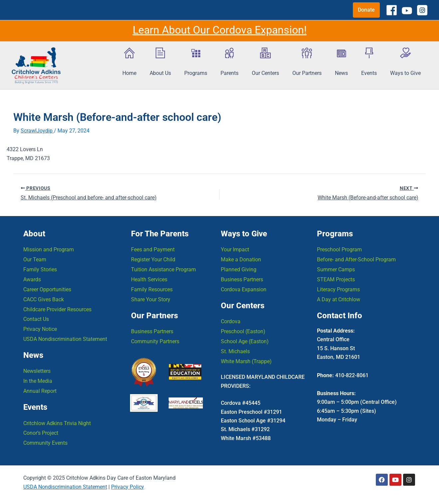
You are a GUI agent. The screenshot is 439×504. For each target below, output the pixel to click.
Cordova (231, 321)
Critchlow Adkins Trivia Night (57, 423)
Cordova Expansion (244, 289)
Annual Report (40, 391)
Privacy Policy (128, 487)
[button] (366, 10)
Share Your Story (151, 299)
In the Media (38, 381)
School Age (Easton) (245, 341)
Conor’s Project (41, 433)
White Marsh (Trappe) (246, 361)
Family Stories (40, 269)
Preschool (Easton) (243, 331)
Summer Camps (336, 269)
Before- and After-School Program (356, 259)
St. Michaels (235, 351)
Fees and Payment (153, 249)
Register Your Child (153, 259)
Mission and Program (49, 249)
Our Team (35, 259)
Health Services (149, 279)
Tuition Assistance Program (163, 269)
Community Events (45, 443)
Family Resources (152, 289)
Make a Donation (241, 259)
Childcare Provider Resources (57, 309)
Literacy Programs (338, 289)
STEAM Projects (336, 279)
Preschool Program (339, 249)
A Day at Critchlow (339, 299)
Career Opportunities (47, 289)
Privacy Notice (40, 329)
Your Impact (235, 249)
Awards (32, 279)
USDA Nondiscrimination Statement (65, 339)
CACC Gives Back (44, 299)
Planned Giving (239, 269)
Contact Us (36, 319)
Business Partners (152, 331)
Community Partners (155, 341)
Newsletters (37, 371)
